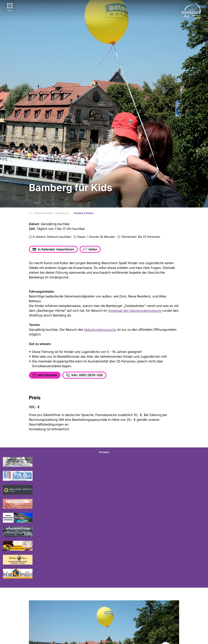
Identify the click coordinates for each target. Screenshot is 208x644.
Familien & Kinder (84, 213)
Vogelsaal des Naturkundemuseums (135, 311)
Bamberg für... (63, 213)
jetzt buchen (44, 375)
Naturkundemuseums (100, 330)
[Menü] (10, 7)
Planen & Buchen (44, 213)
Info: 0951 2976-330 (84, 375)
